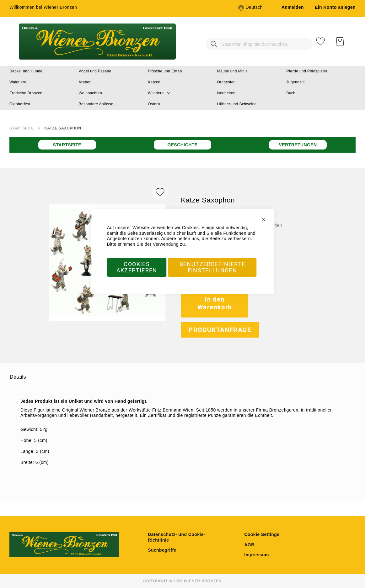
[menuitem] (26, 71)
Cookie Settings (262, 534)
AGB (249, 545)
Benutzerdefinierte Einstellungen (212, 267)
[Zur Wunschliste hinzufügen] (160, 192)
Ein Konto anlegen (335, 7)
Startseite (22, 128)
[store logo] (97, 42)
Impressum (256, 555)
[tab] (18, 377)
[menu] (182, 88)
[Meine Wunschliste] (320, 41)
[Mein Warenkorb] (340, 41)
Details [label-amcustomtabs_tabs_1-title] (18, 377)
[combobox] (248, 41)
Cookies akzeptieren (137, 267)
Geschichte (182, 145)
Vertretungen (298, 145)
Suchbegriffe (162, 550)
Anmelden (293, 7)
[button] (250, 8)
